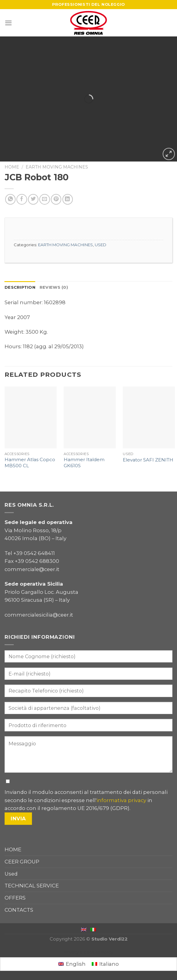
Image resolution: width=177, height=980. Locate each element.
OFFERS (15, 898)
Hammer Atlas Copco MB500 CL (30, 463)
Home (12, 167)
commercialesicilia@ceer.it (39, 615)
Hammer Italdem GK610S (84, 463)
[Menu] (8, 23)
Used (11, 874)
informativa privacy (121, 800)
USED (101, 245)
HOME (13, 849)
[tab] (20, 287)
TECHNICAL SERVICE (32, 886)
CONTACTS (19, 910)
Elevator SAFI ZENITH (148, 460)
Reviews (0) (54, 287)
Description (20, 287)
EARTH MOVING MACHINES (57, 167)
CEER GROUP (22, 862)
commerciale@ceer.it (32, 569)
